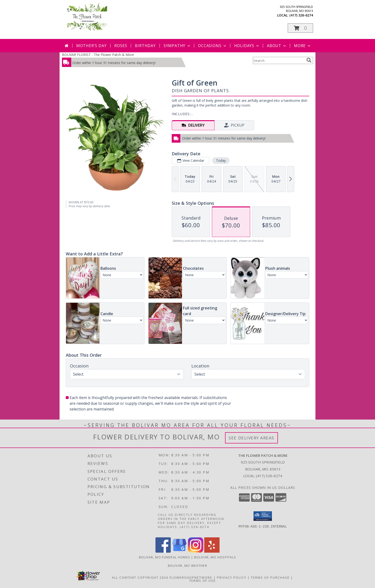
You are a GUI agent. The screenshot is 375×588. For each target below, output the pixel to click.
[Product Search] (279, 60)
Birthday (145, 46)
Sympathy (177, 46)
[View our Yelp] (212, 551)
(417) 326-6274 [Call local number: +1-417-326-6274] (301, 15)
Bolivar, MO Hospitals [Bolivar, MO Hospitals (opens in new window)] (215, 557)
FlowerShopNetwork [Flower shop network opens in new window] (191, 577)
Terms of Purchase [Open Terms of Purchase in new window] (270, 577)
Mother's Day (91, 46)
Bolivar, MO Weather (187, 566)
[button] (300, 28)
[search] (309, 60)
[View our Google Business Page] (179, 551)
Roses (121, 46)
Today (221, 160)
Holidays (247, 46)
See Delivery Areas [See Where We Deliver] (251, 438)
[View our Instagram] (196, 551)
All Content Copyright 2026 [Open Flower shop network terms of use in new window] (140, 577)
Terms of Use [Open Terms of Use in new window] (202, 581)
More (303, 46)
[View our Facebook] (163, 551)
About (277, 46)
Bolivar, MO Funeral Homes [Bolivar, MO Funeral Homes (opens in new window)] (165, 557)
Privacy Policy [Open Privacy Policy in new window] (232, 577)
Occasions (212, 46)
